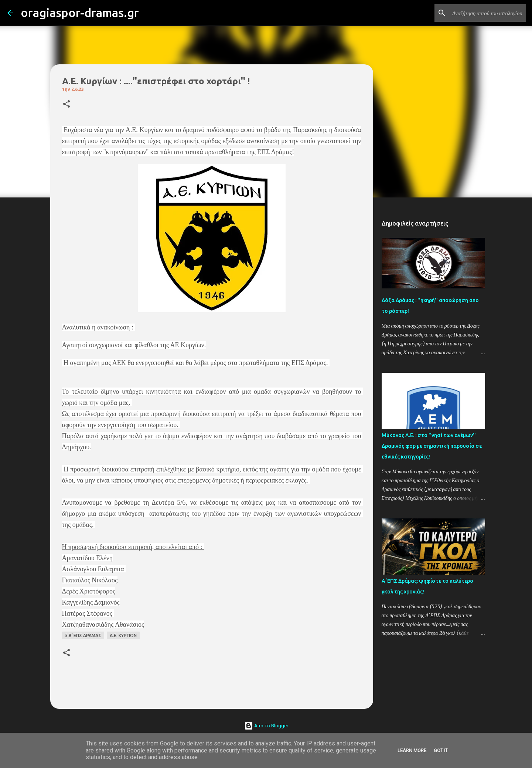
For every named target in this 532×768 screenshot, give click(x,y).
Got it (441, 750)
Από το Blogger (266, 726)
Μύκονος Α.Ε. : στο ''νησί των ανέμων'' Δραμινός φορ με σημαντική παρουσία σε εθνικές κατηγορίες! (432, 446)
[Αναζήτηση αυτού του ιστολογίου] (487, 13)
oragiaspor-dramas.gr (80, 13)
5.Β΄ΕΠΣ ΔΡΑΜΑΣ (83, 635)
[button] (66, 104)
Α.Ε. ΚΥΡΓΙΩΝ (123, 635)
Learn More (412, 750)
